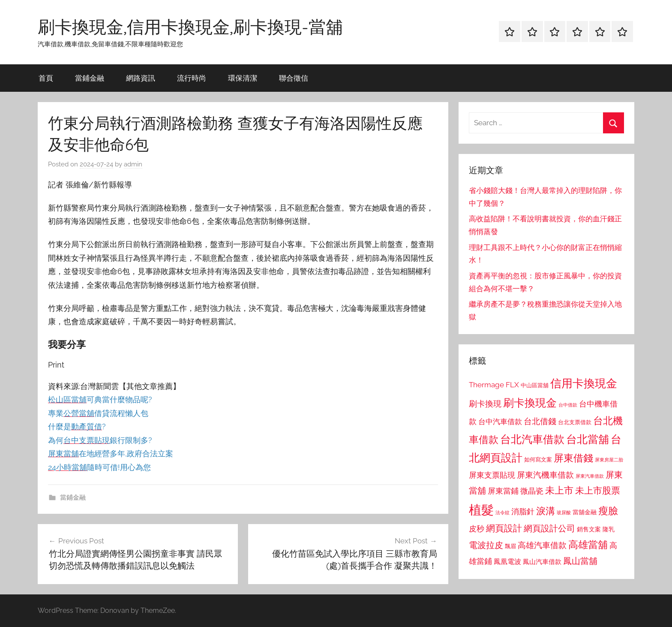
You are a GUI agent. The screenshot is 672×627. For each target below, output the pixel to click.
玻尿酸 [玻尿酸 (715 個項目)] (564, 513)
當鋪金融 (90, 78)
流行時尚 (192, 78)
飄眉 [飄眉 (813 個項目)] (510, 546)
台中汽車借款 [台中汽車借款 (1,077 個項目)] (500, 422)
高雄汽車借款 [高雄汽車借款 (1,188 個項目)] (542, 545)
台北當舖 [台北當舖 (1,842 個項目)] (588, 439)
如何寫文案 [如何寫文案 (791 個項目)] (538, 460)
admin (133, 164)
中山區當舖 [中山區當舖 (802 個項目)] (535, 385)
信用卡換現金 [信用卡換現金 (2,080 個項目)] (584, 383)
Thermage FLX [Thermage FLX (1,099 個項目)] (494, 385)
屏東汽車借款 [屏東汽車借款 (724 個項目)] (590, 476)
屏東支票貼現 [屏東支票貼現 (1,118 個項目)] (492, 475)
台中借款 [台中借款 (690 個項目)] (568, 405)
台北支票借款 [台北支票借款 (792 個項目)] (575, 422)
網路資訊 (141, 78)
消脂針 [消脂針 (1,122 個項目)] (523, 512)
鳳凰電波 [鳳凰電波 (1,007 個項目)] (507, 562)
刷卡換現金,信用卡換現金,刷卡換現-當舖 (190, 27)
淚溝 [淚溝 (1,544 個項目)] (546, 511)
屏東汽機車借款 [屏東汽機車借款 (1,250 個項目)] (545, 475)
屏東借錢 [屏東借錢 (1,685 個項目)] (573, 458)
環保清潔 (243, 78)
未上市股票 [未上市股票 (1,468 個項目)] (598, 490)
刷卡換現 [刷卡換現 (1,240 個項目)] (485, 404)
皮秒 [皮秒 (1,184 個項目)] (477, 529)
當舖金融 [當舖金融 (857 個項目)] (585, 512)
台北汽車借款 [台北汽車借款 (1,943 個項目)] (532, 439)
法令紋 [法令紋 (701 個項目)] (502, 513)
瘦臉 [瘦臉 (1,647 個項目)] (608, 511)
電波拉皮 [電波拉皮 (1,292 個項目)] (486, 545)
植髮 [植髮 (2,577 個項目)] (481, 510)
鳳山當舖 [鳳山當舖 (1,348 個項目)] (580, 561)
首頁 (46, 78)
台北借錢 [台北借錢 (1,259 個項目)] (540, 421)
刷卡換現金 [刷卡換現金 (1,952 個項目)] (530, 403)
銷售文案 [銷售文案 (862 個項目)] (589, 529)
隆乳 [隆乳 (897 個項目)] (609, 529)
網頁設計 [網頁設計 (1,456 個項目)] (504, 528)
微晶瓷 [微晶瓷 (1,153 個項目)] (532, 491)
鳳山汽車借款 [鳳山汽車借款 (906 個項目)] (542, 562)
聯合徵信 (294, 78)
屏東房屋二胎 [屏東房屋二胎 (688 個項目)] (609, 460)
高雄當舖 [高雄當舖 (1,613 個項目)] (588, 545)
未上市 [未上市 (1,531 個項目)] (559, 490)
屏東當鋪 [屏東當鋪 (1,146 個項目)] (503, 491)
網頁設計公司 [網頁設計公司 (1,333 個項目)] (549, 528)
